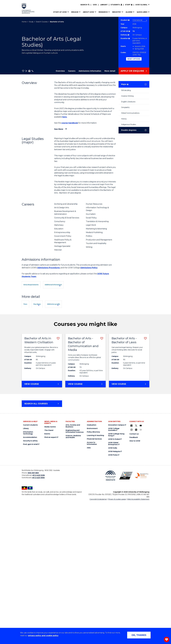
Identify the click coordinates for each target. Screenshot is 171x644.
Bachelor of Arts (57, 22)
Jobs (89, 590)
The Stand (49, 572)
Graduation (92, 567)
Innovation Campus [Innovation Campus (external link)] (116, 567)
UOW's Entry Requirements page (81, 310)
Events (47, 576)
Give (95, 5)
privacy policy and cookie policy (43, 636)
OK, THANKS (139, 635)
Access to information (92, 585)
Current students (30, 567)
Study (31, 22)
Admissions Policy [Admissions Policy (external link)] (89, 268)
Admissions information (90, 71)
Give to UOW (135, 583)
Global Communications (130, 113)
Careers (72, 71)
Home (24, 22)
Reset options (134, 59)
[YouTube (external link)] (141, 567)
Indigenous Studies (129, 124)
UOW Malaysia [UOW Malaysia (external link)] (114, 593)
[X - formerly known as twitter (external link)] (136, 567)
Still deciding (126, 90)
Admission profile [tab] (73, 390)
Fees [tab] (29, 390)
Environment (92, 570)
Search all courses (36, 545)
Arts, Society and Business (73, 568)
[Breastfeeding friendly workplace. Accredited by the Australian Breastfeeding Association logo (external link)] (142, 617)
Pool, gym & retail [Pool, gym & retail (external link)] (30, 586)
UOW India (113, 590)
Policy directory (93, 574)
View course (38, 527)
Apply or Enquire (132, 71)
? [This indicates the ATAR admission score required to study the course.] (129, 31)
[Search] (85, 5)
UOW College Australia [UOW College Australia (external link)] (114, 571)
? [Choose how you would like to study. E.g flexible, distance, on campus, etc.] (129, 35)
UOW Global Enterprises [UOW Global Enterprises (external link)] (113, 585)
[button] (23, 71)
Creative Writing (127, 96)
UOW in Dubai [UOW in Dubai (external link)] (114, 581)
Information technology (28, 575)
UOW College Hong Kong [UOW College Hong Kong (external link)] (116, 577)
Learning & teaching (95, 577)
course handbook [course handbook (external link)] (70, 123)
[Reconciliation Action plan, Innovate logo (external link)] (111, 617)
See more (59, 129)
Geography (125, 107)
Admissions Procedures (49, 268)
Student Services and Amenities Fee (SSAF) (44, 445)
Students (115, 5)
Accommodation (30, 579)
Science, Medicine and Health (73, 578)
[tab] (36, 284)
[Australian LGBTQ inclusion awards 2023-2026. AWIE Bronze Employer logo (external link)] (126, 617)
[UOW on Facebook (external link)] (132, 567)
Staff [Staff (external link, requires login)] (128, 5)
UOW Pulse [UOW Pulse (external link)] (113, 597)
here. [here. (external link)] (65, 117)
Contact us (134, 576)
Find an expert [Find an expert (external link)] (50, 579)
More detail (110, 71)
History (124, 119)
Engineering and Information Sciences (75, 573)
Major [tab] (125, 84)
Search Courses (42, 22)
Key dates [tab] (48, 390)
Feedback (134, 579)
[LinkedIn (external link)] (136, 571)
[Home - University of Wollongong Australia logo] (28, 8)
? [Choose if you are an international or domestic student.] (129, 20)
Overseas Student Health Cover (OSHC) (42, 442)
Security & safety (30, 583)
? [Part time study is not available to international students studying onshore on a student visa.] (129, 38)
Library (104, 5)
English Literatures (128, 102)
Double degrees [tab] (129, 130)
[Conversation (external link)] (141, 571)
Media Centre (50, 569)
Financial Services (94, 581)
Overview (60, 71)
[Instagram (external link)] (132, 571)
